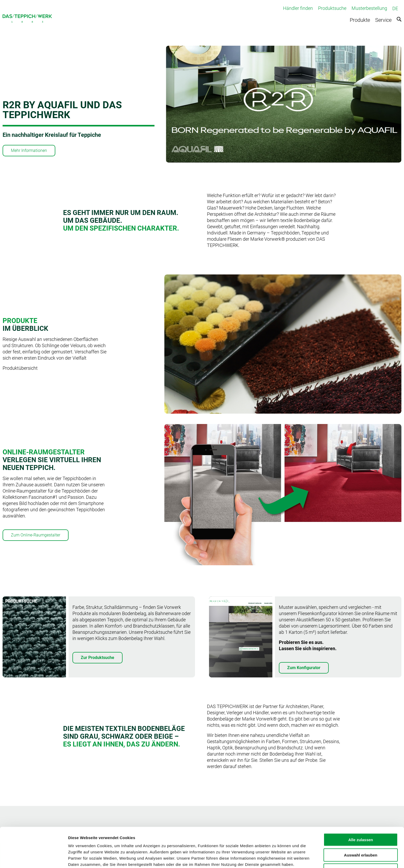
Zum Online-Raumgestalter (36, 535)
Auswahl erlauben (361, 832)
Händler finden (298, 8)
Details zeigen (276, 858)
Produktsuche (332, 8)
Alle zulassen (361, 816)
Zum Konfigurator (304, 668)
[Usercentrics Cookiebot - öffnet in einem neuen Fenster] (34, 858)
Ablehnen (361, 847)
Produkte (360, 20)
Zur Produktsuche (97, 658)
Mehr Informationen (29, 150)
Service (383, 20)
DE (395, 8)
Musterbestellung (369, 8)
